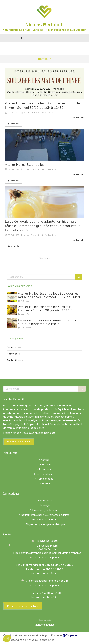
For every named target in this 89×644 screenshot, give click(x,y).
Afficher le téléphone (47, 557)
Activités (12, 354)
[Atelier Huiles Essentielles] (44, 145)
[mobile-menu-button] (67, 38)
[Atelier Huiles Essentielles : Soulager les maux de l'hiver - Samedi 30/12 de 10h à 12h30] (44, 84)
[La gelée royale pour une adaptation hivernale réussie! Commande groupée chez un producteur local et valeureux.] (44, 202)
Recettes (12, 347)
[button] (7, 638)
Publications (14, 360)
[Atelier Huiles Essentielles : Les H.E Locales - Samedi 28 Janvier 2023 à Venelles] (12, 310)
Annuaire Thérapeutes (40, 640)
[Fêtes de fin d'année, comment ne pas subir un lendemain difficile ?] (12, 323)
